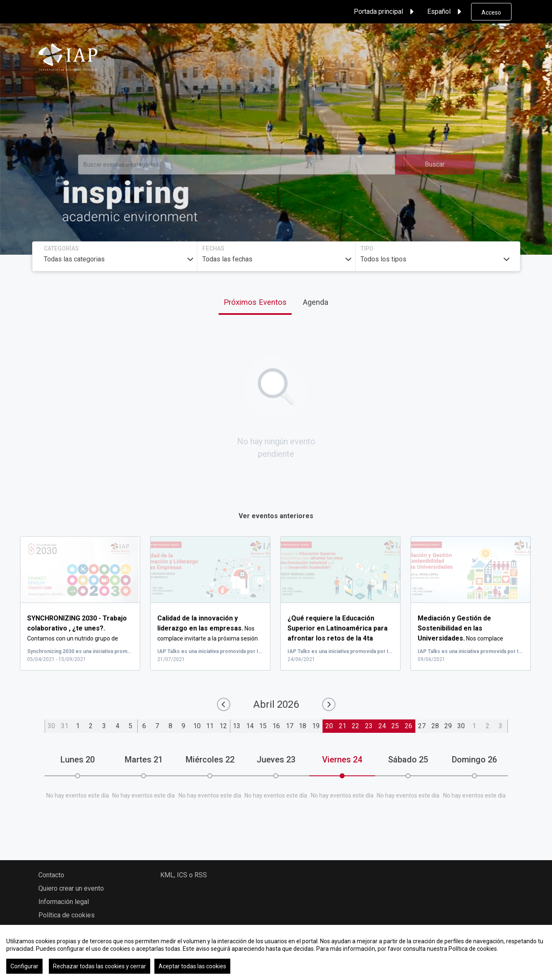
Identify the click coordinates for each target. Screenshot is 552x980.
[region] (276, 952)
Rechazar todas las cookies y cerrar (100, 966)
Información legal (64, 902)
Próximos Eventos (255, 302)
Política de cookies (67, 915)
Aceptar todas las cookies (192, 966)
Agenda (316, 302)
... (339, 638)
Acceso (491, 13)
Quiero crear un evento (71, 888)
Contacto (51, 875)
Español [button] (446, 12)
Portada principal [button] (385, 12)
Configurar (24, 966)
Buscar (435, 164)
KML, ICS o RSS (184, 875)
